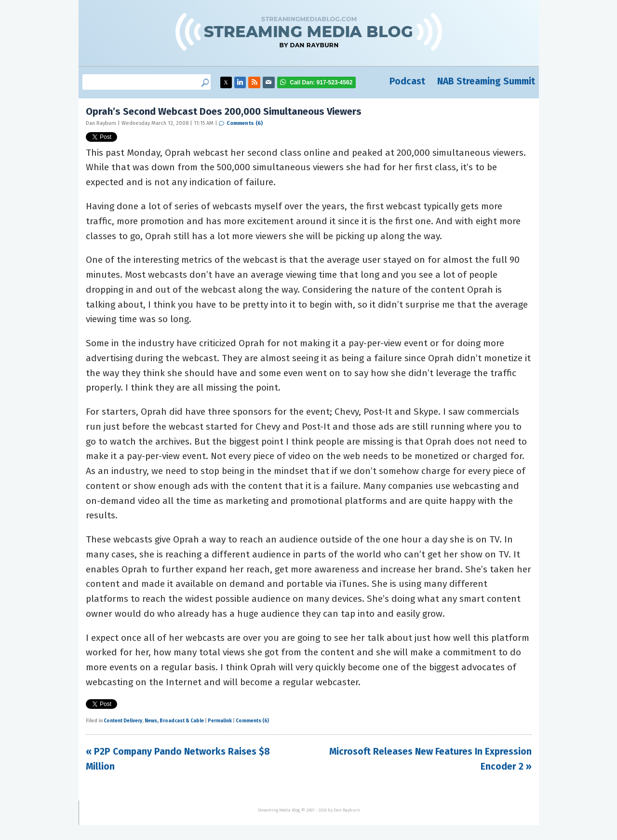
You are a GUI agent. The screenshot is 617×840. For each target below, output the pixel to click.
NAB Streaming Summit (486, 81)
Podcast (407, 81)
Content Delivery (123, 721)
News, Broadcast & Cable (174, 721)
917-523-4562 (321, 82)
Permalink (220, 721)
